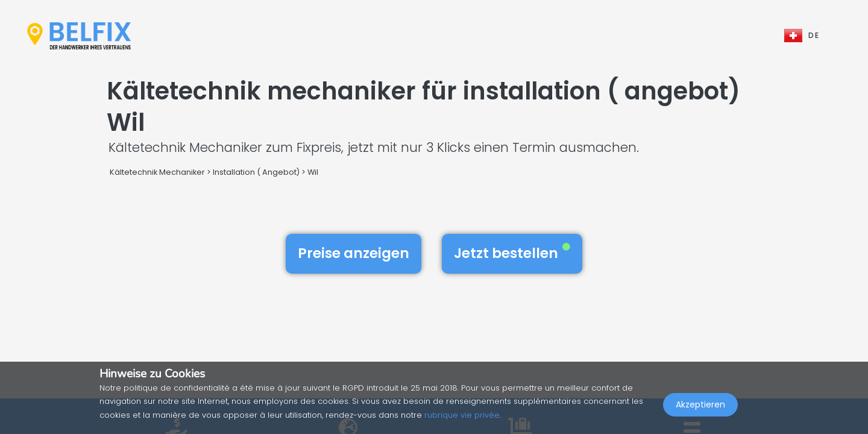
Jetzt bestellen (512, 253)
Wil (313, 172)
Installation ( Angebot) (256, 172)
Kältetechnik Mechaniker (157, 172)
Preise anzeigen (354, 253)
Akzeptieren (700, 407)
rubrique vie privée (462, 415)
